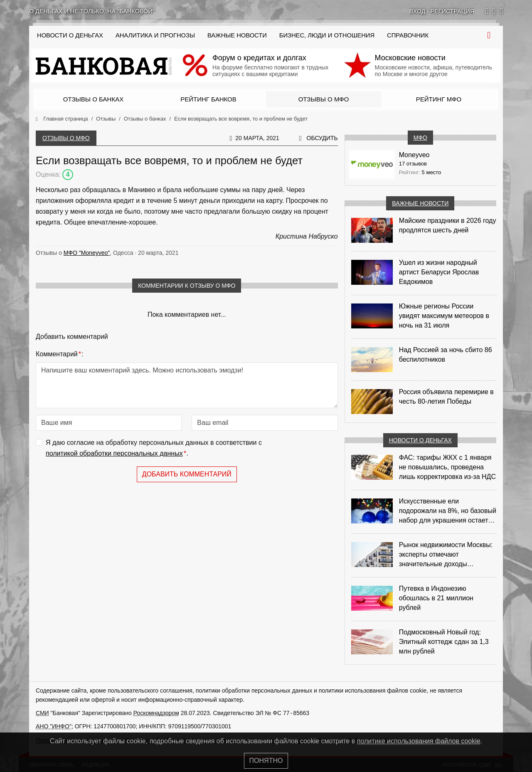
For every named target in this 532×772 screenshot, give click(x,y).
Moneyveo (414, 155)
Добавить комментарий (187, 474)
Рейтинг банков (208, 99)
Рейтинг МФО (439, 99)
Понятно (266, 761)
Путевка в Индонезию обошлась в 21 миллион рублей (436, 598)
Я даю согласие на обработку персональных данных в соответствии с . (154, 449)
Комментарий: (59, 354)
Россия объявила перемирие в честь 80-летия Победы (446, 397)
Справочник (408, 35)
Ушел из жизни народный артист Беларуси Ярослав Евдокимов (439, 272)
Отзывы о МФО (324, 99)
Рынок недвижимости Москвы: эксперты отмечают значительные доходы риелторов (446, 555)
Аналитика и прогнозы (155, 35)
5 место (432, 172)
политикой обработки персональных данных (114, 453)
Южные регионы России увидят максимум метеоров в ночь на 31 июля (444, 316)
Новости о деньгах (420, 440)
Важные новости (237, 35)
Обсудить (322, 138)
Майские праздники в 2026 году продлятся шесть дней (448, 225)
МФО (420, 138)
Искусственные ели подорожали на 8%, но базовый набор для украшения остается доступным (448, 511)
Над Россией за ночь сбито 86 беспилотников (446, 355)
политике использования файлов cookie (419, 741)
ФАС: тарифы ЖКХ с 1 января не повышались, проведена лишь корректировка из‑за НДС (447, 467)
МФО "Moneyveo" (87, 253)
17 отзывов (413, 164)
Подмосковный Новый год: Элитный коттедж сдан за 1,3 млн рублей (444, 642)
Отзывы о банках (93, 99)
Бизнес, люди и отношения (327, 35)
